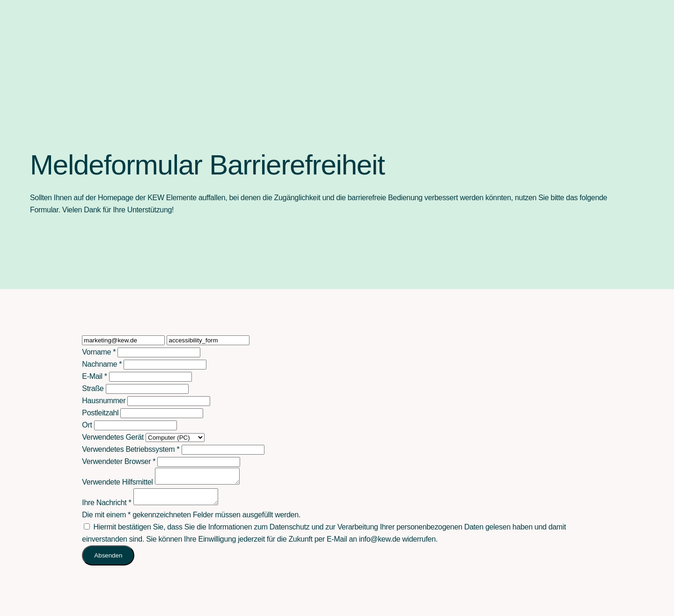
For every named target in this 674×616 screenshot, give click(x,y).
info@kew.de (380, 545)
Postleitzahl (100, 413)
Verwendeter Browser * (119, 461)
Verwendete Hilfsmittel (117, 485)
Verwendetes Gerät (113, 437)
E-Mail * (94, 376)
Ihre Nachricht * (106, 508)
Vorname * (99, 352)
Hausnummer (104, 401)
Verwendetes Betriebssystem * (131, 449)
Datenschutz (289, 533)
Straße (93, 388)
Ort (87, 425)
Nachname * (102, 364)
